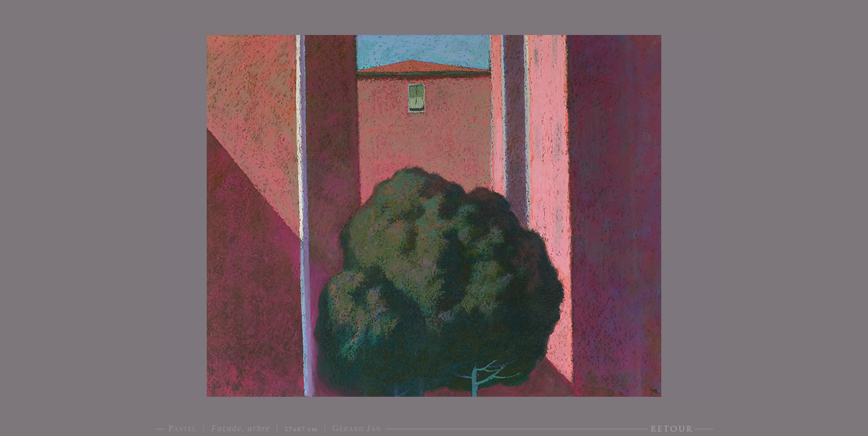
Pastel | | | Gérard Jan (275, 428)
